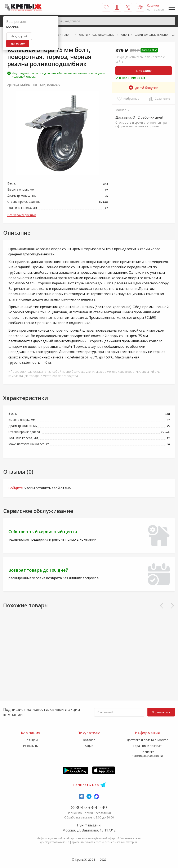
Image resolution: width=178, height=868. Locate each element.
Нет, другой (19, 36)
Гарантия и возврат (147, 746)
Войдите (16, 488)
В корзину (144, 71)
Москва (121, 110)
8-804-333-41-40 (89, 807)
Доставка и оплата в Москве (147, 740)
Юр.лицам (31, 740)
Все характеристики (22, 215)
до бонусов (144, 88)
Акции (89, 746)
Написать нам (86, 785)
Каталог (89, 740)
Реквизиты (31, 746)
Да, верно (18, 43)
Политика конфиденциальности (147, 754)
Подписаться (161, 712)
